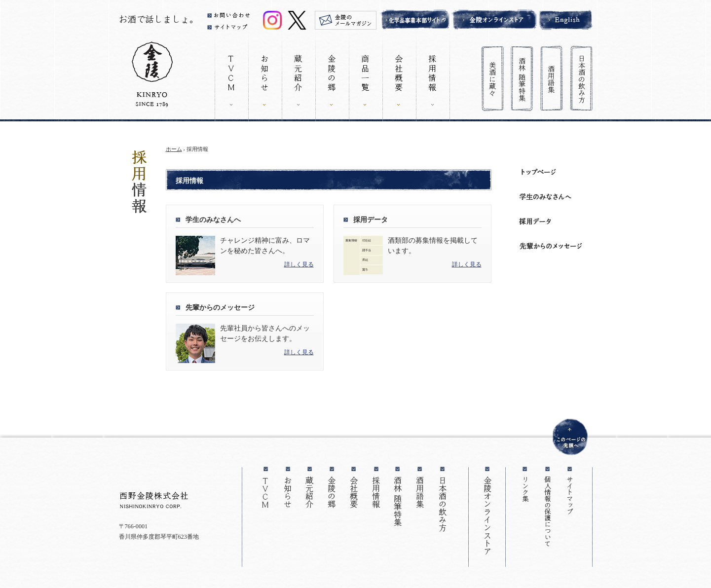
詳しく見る (299, 264)
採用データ (371, 220)
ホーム (174, 149)
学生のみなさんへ (213, 220)
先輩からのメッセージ (220, 308)
